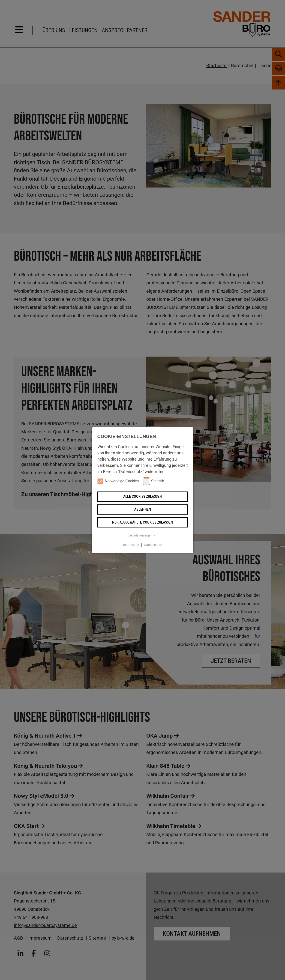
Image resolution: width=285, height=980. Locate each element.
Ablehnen (143, 509)
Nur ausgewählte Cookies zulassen (142, 522)
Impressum (131, 545)
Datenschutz (153, 545)
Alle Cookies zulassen (142, 496)
